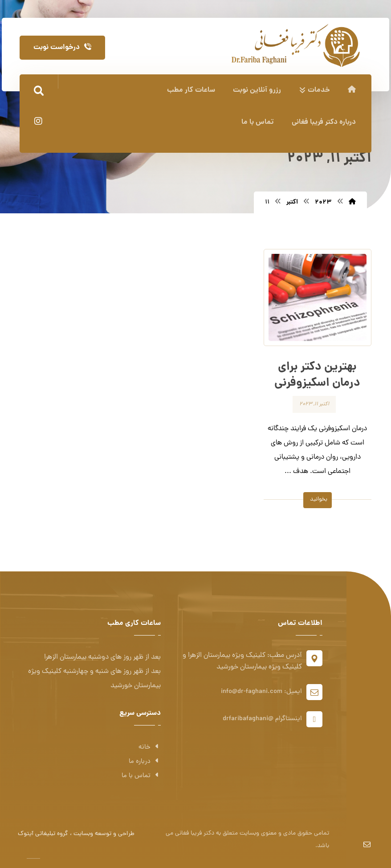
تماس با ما (141, 776)
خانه (150, 748)
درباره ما (145, 762)
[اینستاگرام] (38, 121)
